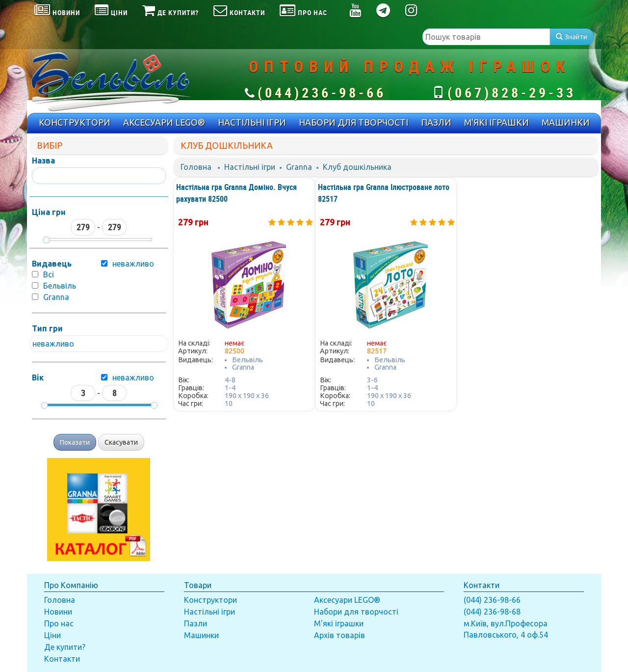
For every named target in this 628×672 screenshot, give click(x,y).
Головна (196, 167)
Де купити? (65, 647)
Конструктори (210, 600)
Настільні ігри (250, 167)
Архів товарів (340, 635)
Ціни (52, 635)
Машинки (201, 635)
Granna (56, 297)
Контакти (62, 659)
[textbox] (486, 37)
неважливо (133, 377)
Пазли (196, 623)
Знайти (572, 37)
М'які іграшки (339, 623)
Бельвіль (60, 286)
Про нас (59, 623)
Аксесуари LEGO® (347, 600)
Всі (49, 274)
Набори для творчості (356, 612)
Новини (58, 612)
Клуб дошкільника (357, 167)
